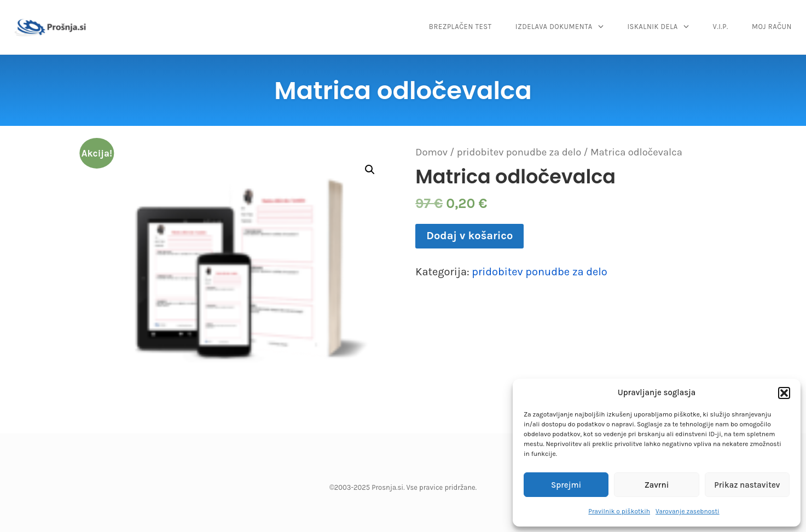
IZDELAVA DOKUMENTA (554, 27)
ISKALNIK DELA (652, 27)
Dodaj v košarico (469, 236)
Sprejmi (566, 485)
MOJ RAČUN (772, 27)
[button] (784, 393)
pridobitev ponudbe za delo (519, 152)
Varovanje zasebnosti (688, 511)
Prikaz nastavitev (747, 485)
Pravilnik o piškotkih (619, 511)
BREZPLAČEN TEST (460, 27)
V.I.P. (721, 27)
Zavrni (657, 485)
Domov (431, 152)
